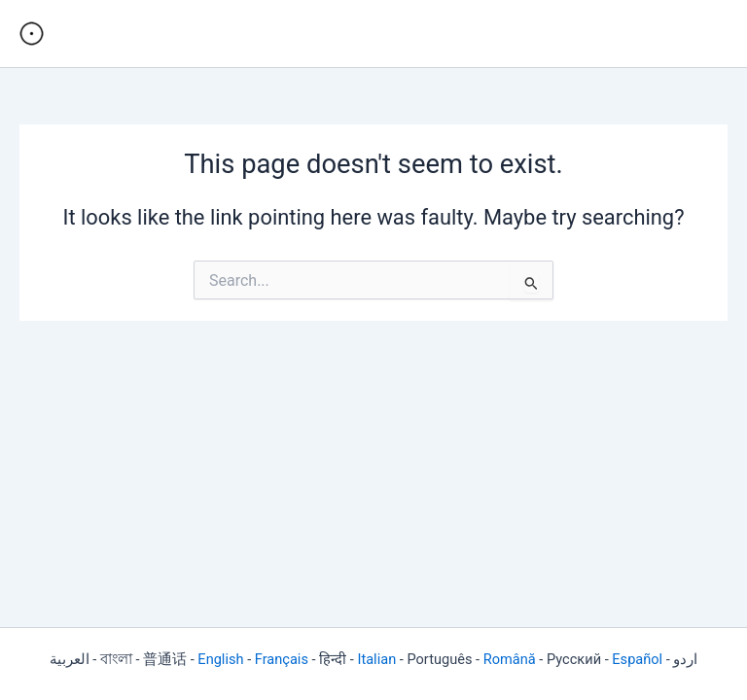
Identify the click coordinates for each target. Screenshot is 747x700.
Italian (376, 659)
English (220, 659)
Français (282, 659)
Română (510, 659)
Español (637, 659)
